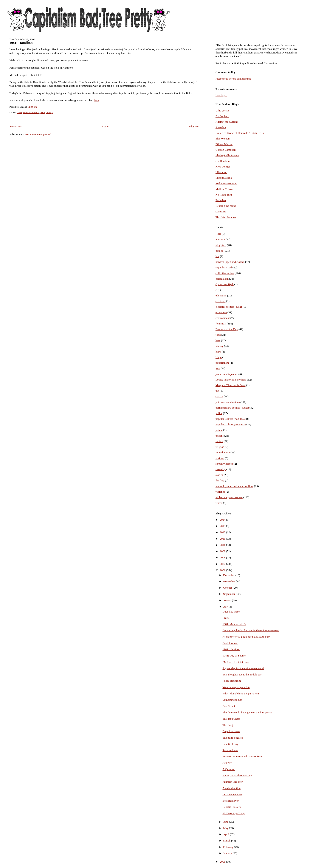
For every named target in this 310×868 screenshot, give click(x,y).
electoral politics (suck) (229, 307)
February (229, 847)
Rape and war (230, 750)
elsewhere (221, 312)
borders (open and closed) (230, 262)
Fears (226, 618)
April (227, 834)
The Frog (228, 725)
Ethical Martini (224, 144)
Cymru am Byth (225, 284)
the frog (220, 480)
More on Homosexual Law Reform (242, 756)
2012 (223, 532)
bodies (219, 251)
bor (217, 256)
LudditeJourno (224, 178)
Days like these (231, 612)
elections (220, 301)
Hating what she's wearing (237, 775)
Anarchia (221, 127)
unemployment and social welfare (234, 486)
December (229, 575)
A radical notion (232, 788)
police (219, 413)
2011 (223, 539)
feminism (221, 324)
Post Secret (229, 706)
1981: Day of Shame (234, 656)
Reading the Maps (226, 206)
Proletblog (221, 200)
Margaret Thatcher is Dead (230, 385)
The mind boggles (233, 738)
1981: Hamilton (21, 43)
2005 (223, 862)
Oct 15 (219, 396)
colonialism (222, 279)
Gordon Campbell (226, 150)
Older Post (194, 126)
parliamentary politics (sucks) (232, 408)
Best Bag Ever (231, 801)
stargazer (221, 211)
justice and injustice (227, 374)
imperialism (222, 363)
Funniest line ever (233, 782)
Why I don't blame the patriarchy (241, 693)
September (230, 594)
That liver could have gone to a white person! (248, 712)
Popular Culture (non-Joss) (231, 424)
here (96, 100)
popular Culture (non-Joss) (230, 419)
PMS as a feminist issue (236, 662)
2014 (223, 520)
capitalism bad (224, 267)
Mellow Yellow (224, 189)
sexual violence (224, 464)
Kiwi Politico (223, 167)
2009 (223, 551)
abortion (220, 239)
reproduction (223, 452)
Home (105, 126)
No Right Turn (224, 195)
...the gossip (222, 110)
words (219, 503)
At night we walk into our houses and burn (246, 637)
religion (220, 447)
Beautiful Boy (230, 744)
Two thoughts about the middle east (243, 675)
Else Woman (223, 139)
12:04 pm (32, 107)
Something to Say (232, 700)
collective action (31, 112)
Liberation (221, 172)
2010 (223, 545)
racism (219, 441)
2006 (223, 570)
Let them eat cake (232, 794)
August (228, 600)
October (228, 588)
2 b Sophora (222, 116)
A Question (229, 769)
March (227, 841)
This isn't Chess (231, 719)
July (226, 607)
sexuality (221, 469)
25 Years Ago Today (234, 813)
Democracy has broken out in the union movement (251, 630)
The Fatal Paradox (226, 217)
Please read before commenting (233, 79)
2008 (223, 557)
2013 (223, 526)
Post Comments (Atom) (38, 134)
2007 (223, 564)
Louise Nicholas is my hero (231, 380)
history (49, 112)
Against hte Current (227, 122)
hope (218, 352)
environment (223, 318)
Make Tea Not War (226, 183)
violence (220, 492)
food (218, 335)
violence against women (229, 497)
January (228, 853)
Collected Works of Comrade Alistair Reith (240, 133)
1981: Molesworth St (234, 624)
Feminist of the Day (227, 329)
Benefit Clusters (232, 807)
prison (219, 430)
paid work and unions (228, 402)
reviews (220, 458)
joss (218, 368)
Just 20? (227, 763)
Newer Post (16, 126)
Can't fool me (230, 643)
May (226, 828)
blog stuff (221, 245)
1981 (20, 112)
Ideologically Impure (227, 155)
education (221, 295)
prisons (220, 436)
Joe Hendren (222, 161)
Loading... (221, 95)
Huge (219, 357)
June (226, 822)
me (217, 391)
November (229, 581)
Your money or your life (236, 687)
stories (219, 475)
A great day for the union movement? (243, 668)
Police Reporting (232, 681)
